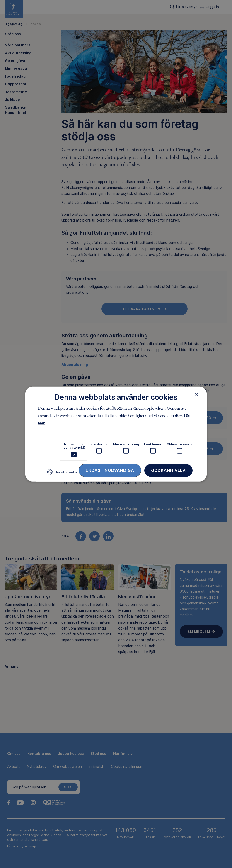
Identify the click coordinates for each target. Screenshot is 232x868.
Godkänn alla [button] (168, 470)
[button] (62, 474)
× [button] (197, 395)
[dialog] (116, 434)
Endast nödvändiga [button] (110, 470)
